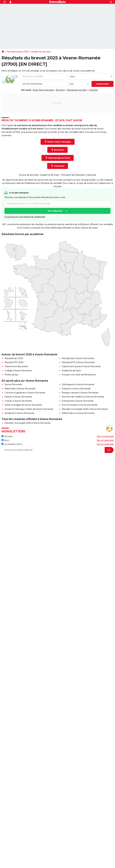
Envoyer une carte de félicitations (79, 375)
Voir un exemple (105, 436)
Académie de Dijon (41, 52)
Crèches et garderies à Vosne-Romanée (25, 393)
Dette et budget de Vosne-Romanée (23, 405)
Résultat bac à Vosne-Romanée (78, 358)
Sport (5, 440)
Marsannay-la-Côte (77, 90)
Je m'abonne (55, 211)
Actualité (7, 436)
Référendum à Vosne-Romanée (78, 413)
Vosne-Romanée (13, 384)
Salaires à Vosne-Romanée (18, 397)
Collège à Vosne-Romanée (18, 371)
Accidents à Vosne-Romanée (19, 413)
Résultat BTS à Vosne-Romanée (78, 362)
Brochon (60, 90)
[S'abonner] (57, 450)
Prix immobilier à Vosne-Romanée (80, 405)
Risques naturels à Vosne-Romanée (80, 393)
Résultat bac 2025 (14, 358)
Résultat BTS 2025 (14, 362)
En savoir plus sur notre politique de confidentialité (25, 217)
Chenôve (93, 90)
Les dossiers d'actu (12, 444)
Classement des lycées (16, 366)
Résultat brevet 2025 (18, 52)
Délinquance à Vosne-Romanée (78, 384)
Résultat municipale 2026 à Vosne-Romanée (85, 409)
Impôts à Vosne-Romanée (18, 401)
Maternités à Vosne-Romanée (20, 389)
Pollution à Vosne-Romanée (76, 389)
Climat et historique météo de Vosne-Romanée (29, 409)
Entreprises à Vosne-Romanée (78, 401)
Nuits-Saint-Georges (43, 90)
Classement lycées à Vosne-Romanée (81, 366)
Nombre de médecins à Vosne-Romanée (83, 397)
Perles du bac (11, 375)
